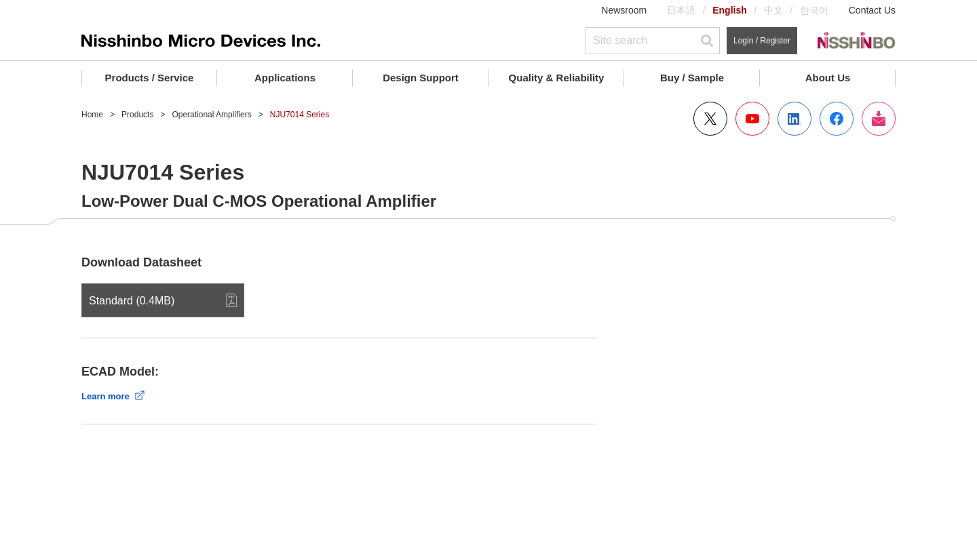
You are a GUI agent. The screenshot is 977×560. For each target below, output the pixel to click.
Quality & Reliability (557, 78)
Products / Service (150, 78)
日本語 (681, 10)
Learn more (106, 396)
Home (92, 115)
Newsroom (624, 10)
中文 (773, 10)
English (730, 10)
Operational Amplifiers (211, 115)
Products (137, 115)
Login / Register (762, 41)
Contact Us (872, 10)
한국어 (814, 10)
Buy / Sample (692, 78)
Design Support (421, 78)
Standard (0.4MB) (132, 301)
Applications (285, 78)
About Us (828, 78)
